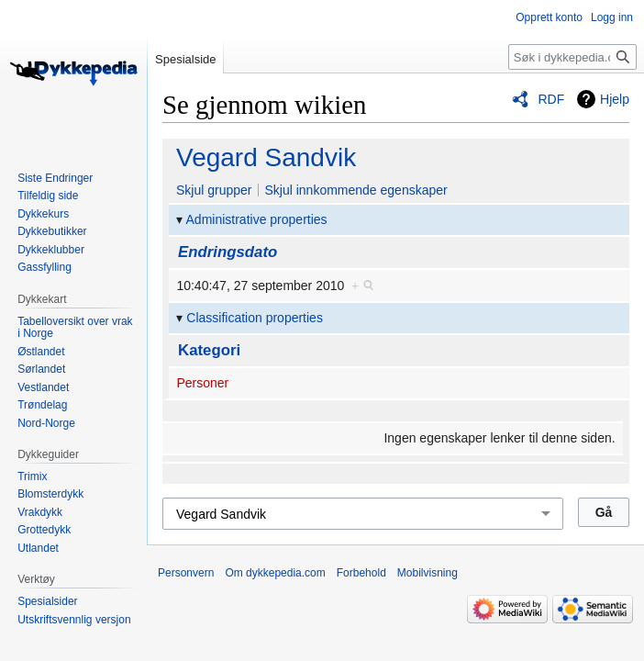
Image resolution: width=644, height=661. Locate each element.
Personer (202, 383)
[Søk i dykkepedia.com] (572, 57)
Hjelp (615, 99)
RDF (551, 99)
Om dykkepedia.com (275, 573)
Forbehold (361, 573)
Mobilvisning (427, 573)
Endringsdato (228, 252)
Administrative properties (257, 219)
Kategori (209, 350)
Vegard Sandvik (266, 157)
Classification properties (255, 318)
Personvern (186, 573)
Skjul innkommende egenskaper (355, 190)
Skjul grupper (214, 190)
